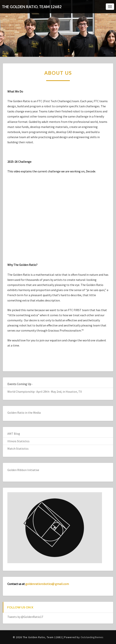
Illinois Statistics (18, 441)
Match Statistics (18, 449)
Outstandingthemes (92, 637)
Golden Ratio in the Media (24, 413)
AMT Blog (14, 434)
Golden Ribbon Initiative (23, 470)
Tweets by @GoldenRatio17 (25, 617)
